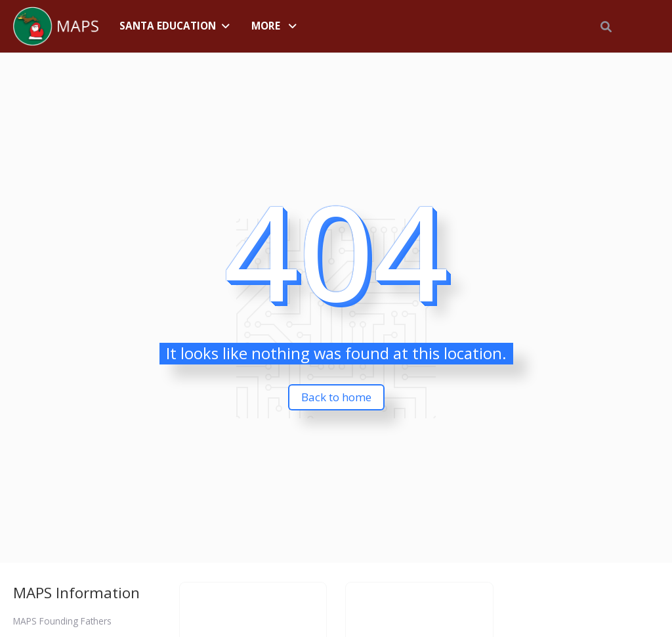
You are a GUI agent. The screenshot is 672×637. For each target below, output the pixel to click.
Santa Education (168, 26)
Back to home (336, 397)
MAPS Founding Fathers (62, 621)
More (266, 26)
